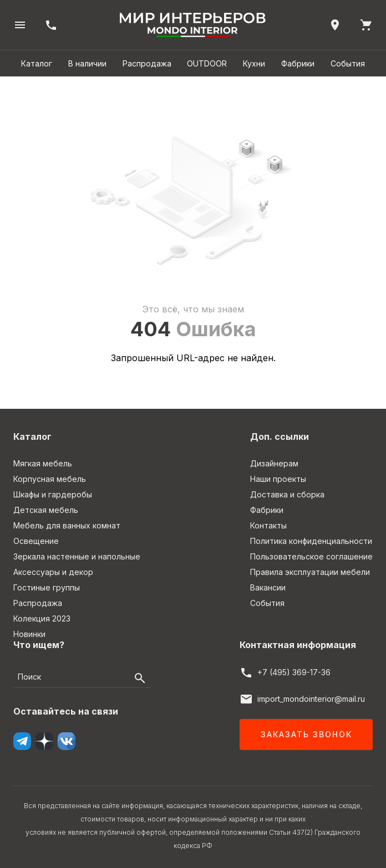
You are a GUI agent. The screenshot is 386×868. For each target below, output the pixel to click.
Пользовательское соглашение (311, 556)
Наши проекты (278, 479)
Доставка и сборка (287, 494)
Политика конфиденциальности (311, 541)
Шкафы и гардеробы (53, 494)
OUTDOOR (207, 63)
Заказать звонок (306, 734)
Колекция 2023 (42, 618)
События (348, 63)
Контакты (268, 525)
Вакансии (268, 587)
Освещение (36, 541)
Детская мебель (46, 510)
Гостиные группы (47, 587)
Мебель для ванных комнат (67, 525)
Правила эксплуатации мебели (310, 572)
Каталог (37, 63)
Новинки (29, 634)
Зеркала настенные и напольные (77, 556)
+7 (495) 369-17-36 (294, 672)
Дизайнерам (274, 463)
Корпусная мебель (50, 479)
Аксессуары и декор (53, 572)
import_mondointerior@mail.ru (311, 699)
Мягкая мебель (43, 463)
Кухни (254, 63)
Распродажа (147, 63)
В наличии (87, 63)
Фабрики (298, 63)
